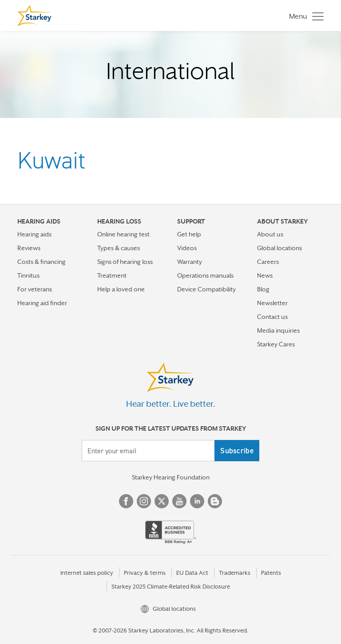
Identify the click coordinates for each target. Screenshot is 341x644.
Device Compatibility (206, 289)
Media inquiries (278, 330)
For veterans (35, 289)
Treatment (112, 275)
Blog (263, 289)
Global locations (280, 248)
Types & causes (119, 248)
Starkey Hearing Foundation (171, 477)
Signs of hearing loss (125, 262)
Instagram (144, 501)
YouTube (179, 501)
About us (270, 234)
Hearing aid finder (42, 303)
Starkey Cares (276, 344)
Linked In (197, 501)
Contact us (272, 317)
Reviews (29, 248)
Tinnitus (28, 275)
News (265, 275)
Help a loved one (121, 289)
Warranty (190, 262)
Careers (268, 262)
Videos (187, 248)
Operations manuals (205, 275)
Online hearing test (123, 234)
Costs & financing (42, 262)
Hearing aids (34, 234)
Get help (189, 234)
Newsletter (272, 303)
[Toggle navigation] (304, 16)
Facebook (126, 501)
